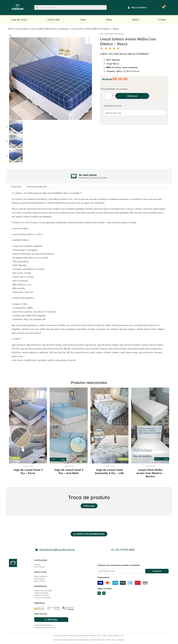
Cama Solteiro (22, 29)
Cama (83, 20)
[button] (10, 35)
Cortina (162, 20)
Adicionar (132, 96)
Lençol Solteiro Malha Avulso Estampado (49, 29)
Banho (136, 20)
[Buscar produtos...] (70, 7)
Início (11, 29)
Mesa (109, 20)
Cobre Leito (54, 20)
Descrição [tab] (16, 187)
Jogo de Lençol (19, 20)
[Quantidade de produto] (107, 96)
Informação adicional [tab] (37, 187)
